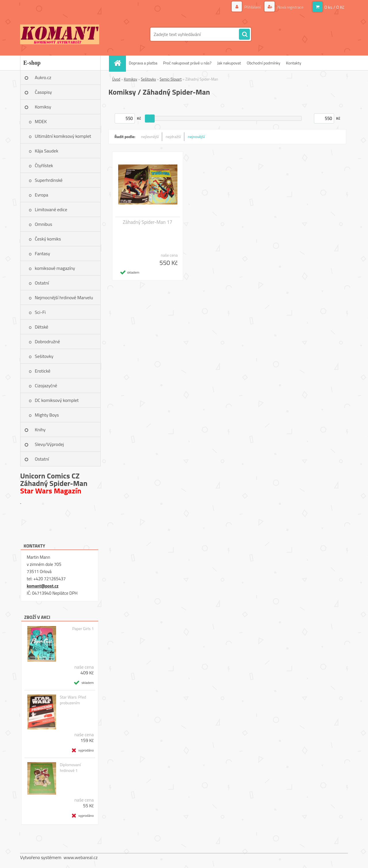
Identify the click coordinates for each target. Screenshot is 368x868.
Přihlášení (253, 7)
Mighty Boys (47, 415)
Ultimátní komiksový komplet (63, 136)
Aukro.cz (43, 77)
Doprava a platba (143, 63)
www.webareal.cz (81, 857)
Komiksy (43, 107)
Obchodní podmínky (263, 63)
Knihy (40, 430)
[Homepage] (119, 63)
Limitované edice (51, 209)
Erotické (43, 371)
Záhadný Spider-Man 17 (147, 222)
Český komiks (48, 239)
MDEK (41, 121)
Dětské (42, 327)
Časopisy (43, 92)
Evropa (42, 195)
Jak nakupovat (229, 63)
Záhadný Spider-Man (54, 483)
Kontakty (294, 63)
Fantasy (42, 253)
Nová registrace (290, 7)
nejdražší (173, 137)
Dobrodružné (47, 342)
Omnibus (43, 224)
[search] (244, 35)
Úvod (116, 79)
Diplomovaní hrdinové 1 (70, 768)
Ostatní (42, 283)
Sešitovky (44, 356)
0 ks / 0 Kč (334, 7)
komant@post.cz (43, 586)
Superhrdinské (49, 180)
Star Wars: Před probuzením (73, 700)
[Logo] (60, 34)
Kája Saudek (47, 151)
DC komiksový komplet (57, 400)
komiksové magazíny (55, 268)
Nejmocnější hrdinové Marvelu (64, 297)
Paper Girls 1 (83, 629)
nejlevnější (150, 137)
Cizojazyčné (46, 386)
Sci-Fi (40, 312)
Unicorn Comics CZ (50, 476)
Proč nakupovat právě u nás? (187, 63)
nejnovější (196, 137)
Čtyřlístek (44, 165)
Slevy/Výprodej (49, 444)
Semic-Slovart (170, 79)
